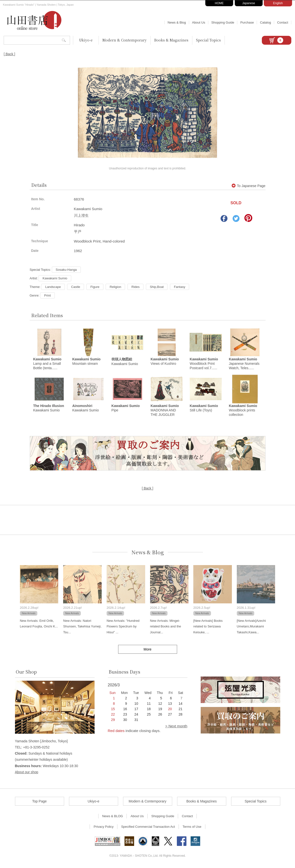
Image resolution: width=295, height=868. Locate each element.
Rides (135, 287)
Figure (95, 287)
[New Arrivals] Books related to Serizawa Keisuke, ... (208, 627)
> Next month (176, 727)
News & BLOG (113, 817)
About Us (199, 22)
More (148, 650)
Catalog (265, 22)
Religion (115, 287)
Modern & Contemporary (125, 40)
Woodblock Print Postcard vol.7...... (204, 364)
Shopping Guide (223, 22)
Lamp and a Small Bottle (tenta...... (47, 364)
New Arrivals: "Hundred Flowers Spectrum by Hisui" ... (123, 627)
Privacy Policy (104, 827)
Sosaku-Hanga (66, 270)
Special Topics (208, 40)
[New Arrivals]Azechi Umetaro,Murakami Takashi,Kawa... (251, 627)
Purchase (247, 22)
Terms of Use (192, 827)
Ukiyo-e (86, 40)
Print (48, 295)
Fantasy (180, 287)
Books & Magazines (171, 40)
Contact (283, 22)
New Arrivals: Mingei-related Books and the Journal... (166, 627)
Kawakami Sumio (55, 278)
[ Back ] (9, 54)
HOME (219, 3)
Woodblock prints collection (243, 411)
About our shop (27, 773)
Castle (76, 287)
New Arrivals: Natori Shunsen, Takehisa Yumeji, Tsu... (82, 627)
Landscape (53, 287)
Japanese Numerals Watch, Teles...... (244, 364)
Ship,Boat (157, 287)
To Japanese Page (249, 186)
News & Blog (177, 22)
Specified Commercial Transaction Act (148, 827)
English (278, 3)
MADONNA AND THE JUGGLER (165, 411)
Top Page (39, 802)
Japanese (249, 3)
